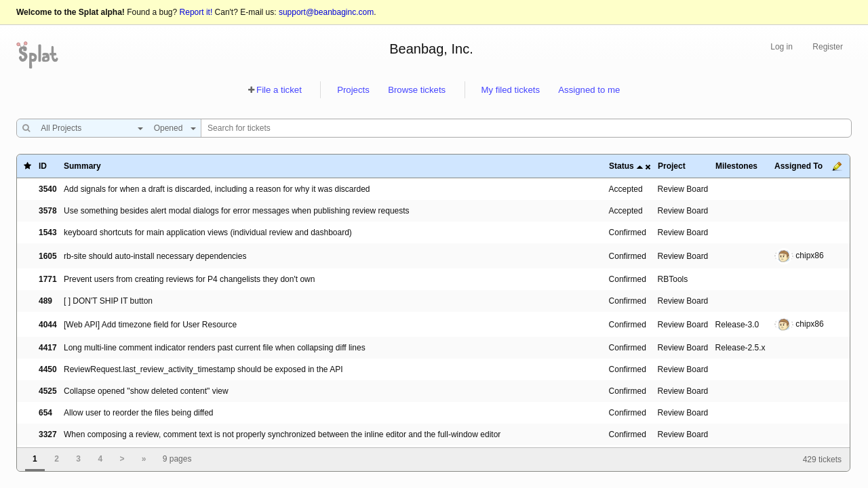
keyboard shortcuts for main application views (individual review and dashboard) (208, 232)
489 (45, 301)
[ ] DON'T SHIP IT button (108, 301)
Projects (353, 90)
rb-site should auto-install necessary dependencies (155, 256)
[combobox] (88, 128)
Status (622, 166)
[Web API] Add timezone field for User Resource (150, 325)
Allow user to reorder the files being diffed (139, 413)
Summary (82, 166)
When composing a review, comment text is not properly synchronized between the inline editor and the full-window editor (282, 434)
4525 (48, 391)
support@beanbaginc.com (326, 12)
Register (828, 47)
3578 (48, 211)
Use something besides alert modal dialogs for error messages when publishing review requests (237, 211)
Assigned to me (589, 90)
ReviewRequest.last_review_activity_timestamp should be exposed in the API (203, 369)
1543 (48, 232)
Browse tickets (417, 90)
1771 (48, 279)
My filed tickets (511, 90)
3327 (48, 434)
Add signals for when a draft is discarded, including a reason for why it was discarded (217, 189)
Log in (782, 47)
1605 (48, 256)
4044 (48, 325)
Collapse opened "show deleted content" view (146, 391)
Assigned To (798, 166)
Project (672, 166)
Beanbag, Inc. (431, 49)
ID (43, 166)
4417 (48, 348)
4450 (48, 369)
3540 (48, 189)
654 (45, 413)
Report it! (196, 12)
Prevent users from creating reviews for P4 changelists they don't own (189, 279)
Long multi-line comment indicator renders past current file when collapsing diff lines (215, 348)
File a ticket (279, 90)
